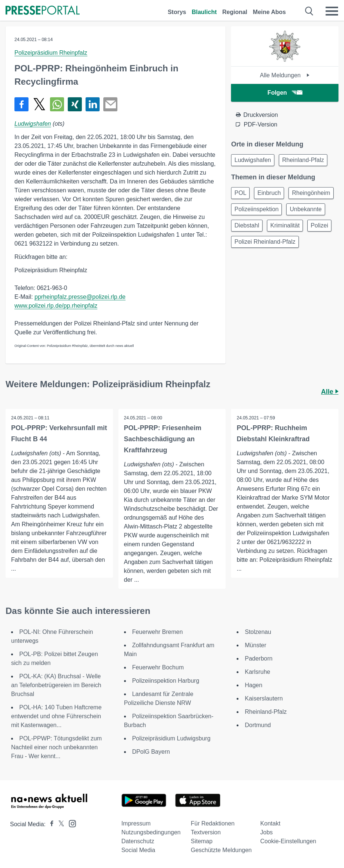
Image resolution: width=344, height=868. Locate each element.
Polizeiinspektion (256, 209)
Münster (256, 645)
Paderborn (259, 658)
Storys (177, 12)
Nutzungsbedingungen (151, 832)
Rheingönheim (311, 193)
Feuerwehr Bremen (158, 632)
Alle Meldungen (285, 75)
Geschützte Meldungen (221, 850)
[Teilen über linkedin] (93, 104)
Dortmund (258, 725)
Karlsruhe (257, 672)
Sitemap (202, 841)
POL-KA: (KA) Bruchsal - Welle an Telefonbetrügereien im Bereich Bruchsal (56, 685)
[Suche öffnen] (309, 11)
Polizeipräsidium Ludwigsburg (171, 738)
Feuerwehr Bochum (158, 667)
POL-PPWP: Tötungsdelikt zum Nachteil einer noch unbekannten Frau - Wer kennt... (56, 747)
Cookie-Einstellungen (288, 841)
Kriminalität (285, 225)
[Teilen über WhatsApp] (57, 104)
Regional (235, 12)
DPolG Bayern (151, 752)
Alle (330, 392)
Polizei (319, 225)
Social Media (138, 850)
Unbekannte (305, 209)
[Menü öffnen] (332, 11)
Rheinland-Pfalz (303, 160)
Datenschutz (138, 841)
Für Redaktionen (213, 823)
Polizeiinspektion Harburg (166, 681)
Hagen (253, 685)
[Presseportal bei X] (59, 824)
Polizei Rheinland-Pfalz (265, 242)
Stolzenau (258, 632)
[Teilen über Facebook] (21, 104)
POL (240, 193)
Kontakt (270, 823)
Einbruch (269, 193)
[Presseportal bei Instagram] (70, 823)
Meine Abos (269, 12)
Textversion (206, 832)
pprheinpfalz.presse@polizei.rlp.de (80, 297)
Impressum (136, 823)
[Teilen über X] (39, 104)
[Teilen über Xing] (75, 104)
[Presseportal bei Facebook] (50, 824)
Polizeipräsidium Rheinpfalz (51, 53)
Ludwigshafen (33, 124)
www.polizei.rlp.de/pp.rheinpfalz (56, 306)
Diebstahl (247, 225)
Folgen (285, 93)
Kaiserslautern (264, 698)
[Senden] (110, 104)
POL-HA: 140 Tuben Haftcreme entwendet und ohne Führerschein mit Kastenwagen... (56, 716)
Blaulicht (204, 12)
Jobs (267, 832)
